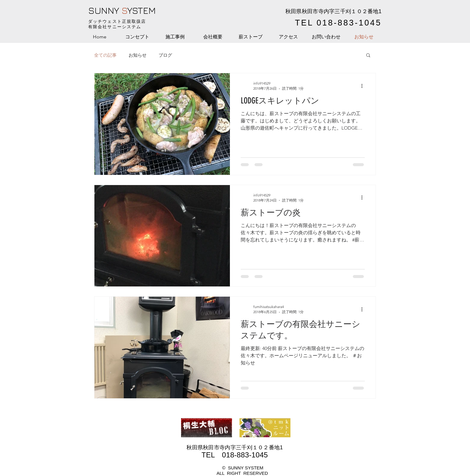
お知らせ (138, 55)
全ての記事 (105, 55)
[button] (368, 56)
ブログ (165, 55)
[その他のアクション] (364, 86)
